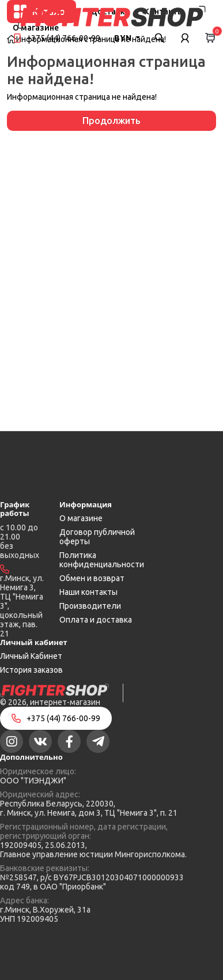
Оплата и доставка (96, 620)
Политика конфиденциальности (102, 560)
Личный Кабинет (31, 656)
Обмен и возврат (92, 578)
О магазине (81, 518)
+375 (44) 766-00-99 (63, 38)
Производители (90, 606)
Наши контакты (88, 592)
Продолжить (111, 120)
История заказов (31, 670)
